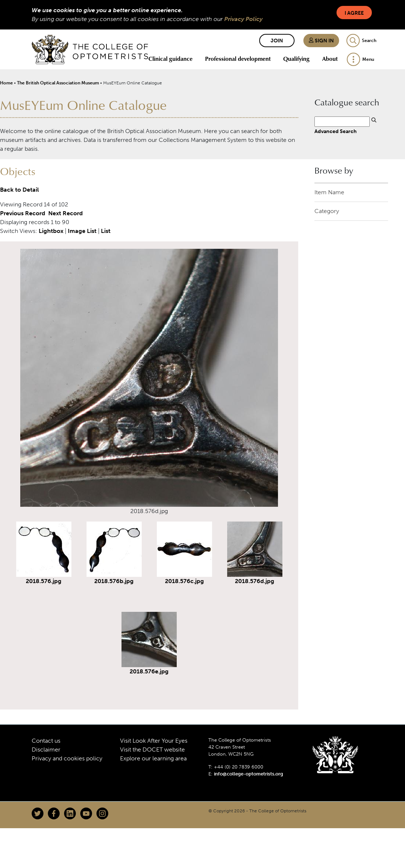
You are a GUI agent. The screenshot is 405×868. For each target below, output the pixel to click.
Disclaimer (46, 750)
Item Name (329, 192)
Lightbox (51, 231)
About (330, 59)
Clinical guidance (170, 59)
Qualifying (296, 59)
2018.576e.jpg (149, 671)
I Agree (354, 13)
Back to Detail (20, 190)
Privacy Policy (243, 19)
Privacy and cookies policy (67, 758)
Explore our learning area (153, 758)
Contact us (46, 741)
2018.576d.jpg (255, 581)
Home (6, 83)
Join (277, 41)
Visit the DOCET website (152, 750)
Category (327, 211)
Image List (82, 231)
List (106, 231)
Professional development (238, 59)
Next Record (66, 213)
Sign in (321, 41)
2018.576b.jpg (114, 581)
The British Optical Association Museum (58, 83)
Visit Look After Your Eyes (154, 741)
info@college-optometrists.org (249, 774)
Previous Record (23, 213)
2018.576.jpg (44, 581)
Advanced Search (336, 131)
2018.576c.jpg (184, 581)
